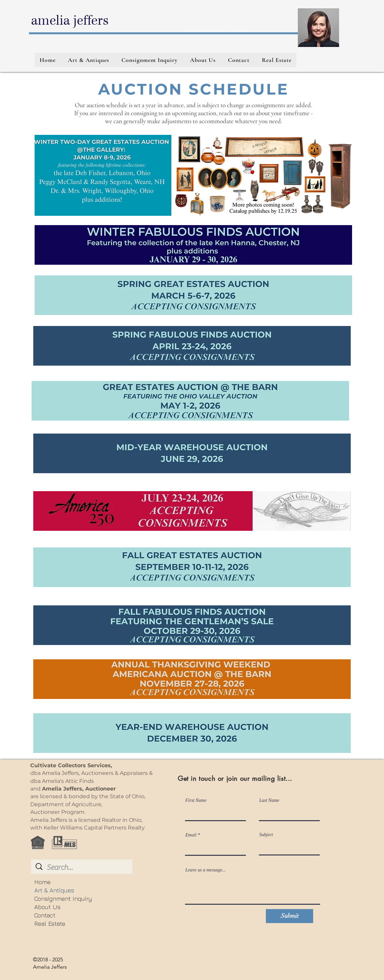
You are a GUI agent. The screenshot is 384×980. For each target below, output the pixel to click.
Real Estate (50, 924)
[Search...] (83, 867)
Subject (266, 835)
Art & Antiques (54, 890)
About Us (47, 907)
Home (42, 882)
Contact (45, 915)
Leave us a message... (205, 870)
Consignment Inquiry (63, 899)
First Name (196, 801)
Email (191, 835)
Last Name (269, 801)
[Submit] (289, 916)
